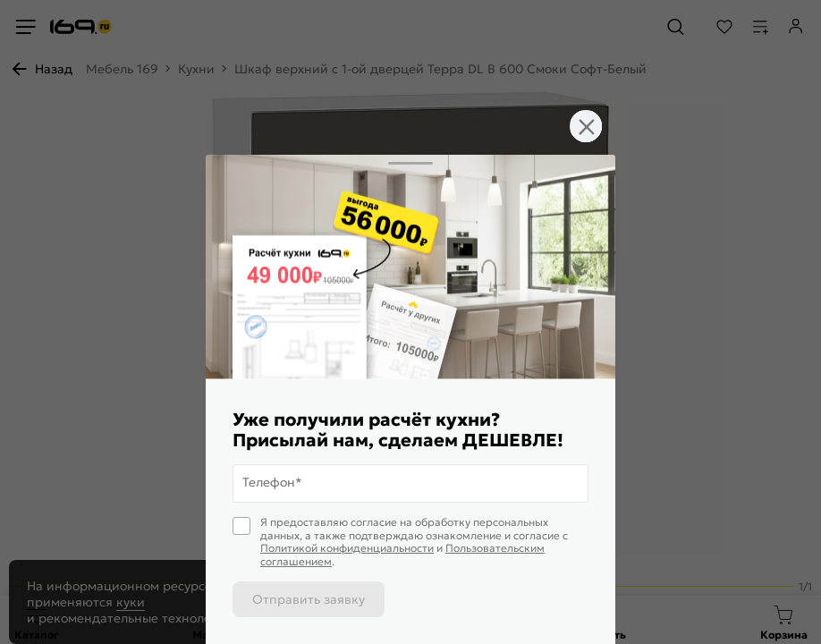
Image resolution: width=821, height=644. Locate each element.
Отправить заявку (309, 599)
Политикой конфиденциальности (347, 548)
